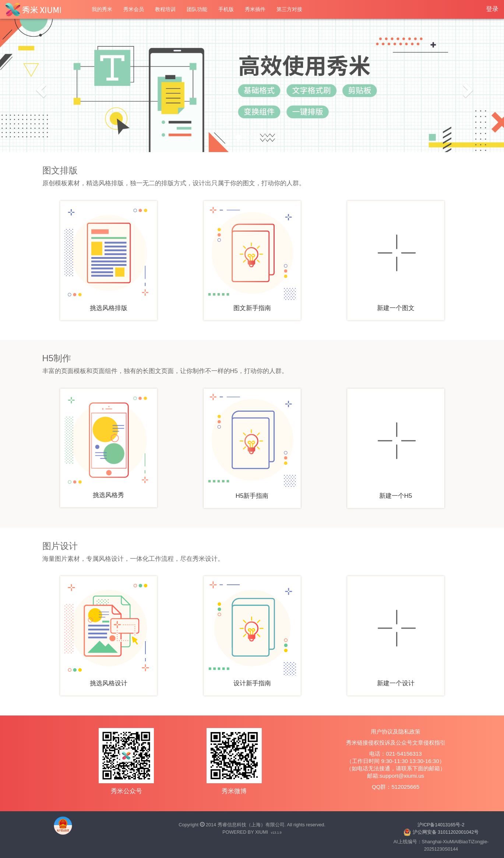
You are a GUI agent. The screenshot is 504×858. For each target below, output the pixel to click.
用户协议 (382, 732)
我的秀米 (102, 9)
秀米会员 (134, 9)
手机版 (226, 9)
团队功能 (197, 9)
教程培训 (165, 9)
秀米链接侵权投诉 (368, 743)
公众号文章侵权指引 (421, 743)
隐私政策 (409, 732)
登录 (492, 9)
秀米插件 (255, 9)
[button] (38, 85)
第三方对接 (289, 9)
